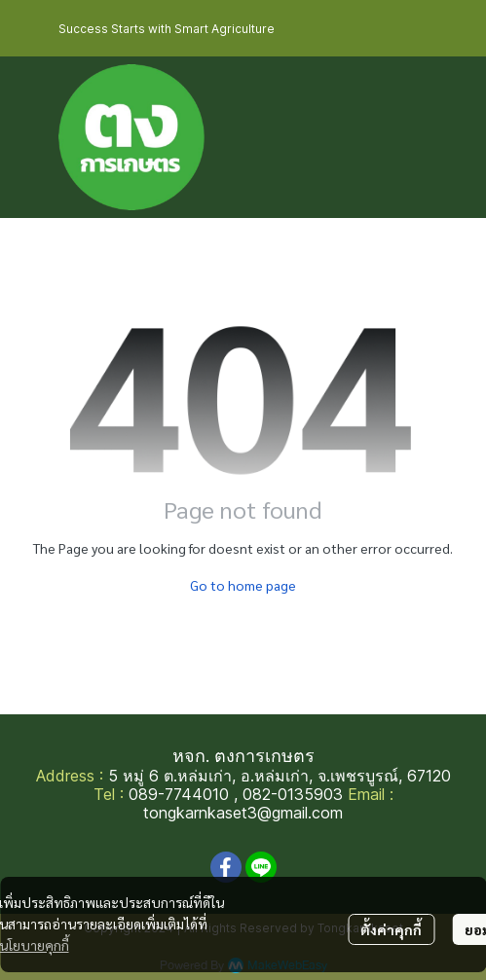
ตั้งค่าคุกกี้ (391, 929)
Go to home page (243, 585)
